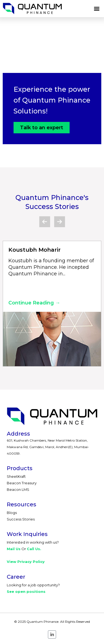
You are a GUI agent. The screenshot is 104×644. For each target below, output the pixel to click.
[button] (97, 9)
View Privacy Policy (26, 562)
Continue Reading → (34, 303)
